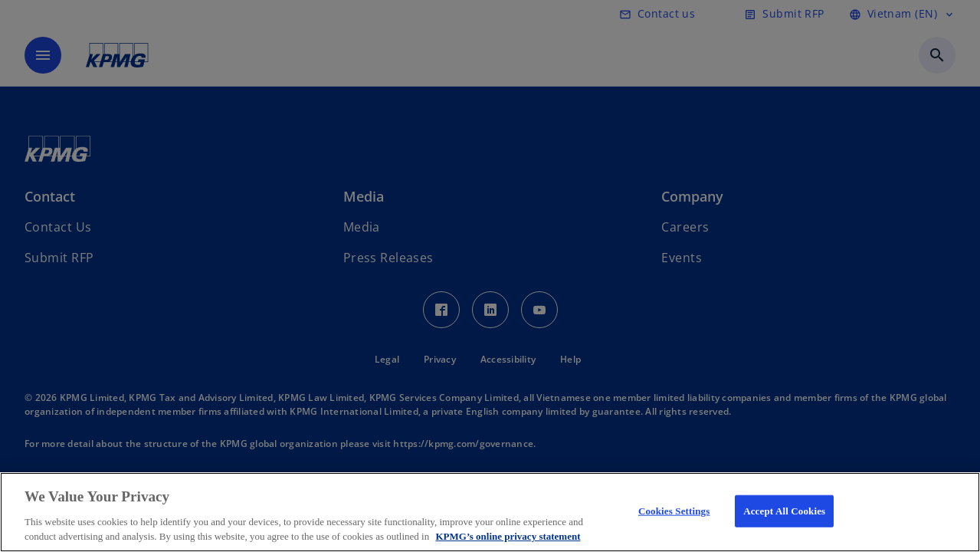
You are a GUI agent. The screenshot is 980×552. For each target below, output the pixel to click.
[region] (490, 512)
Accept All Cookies (784, 511)
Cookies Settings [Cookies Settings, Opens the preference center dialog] (674, 511)
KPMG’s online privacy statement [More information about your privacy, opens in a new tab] (508, 536)
